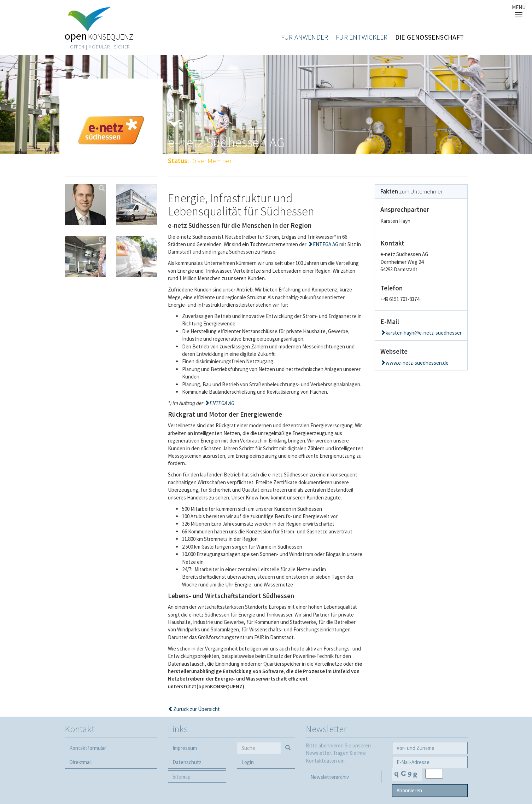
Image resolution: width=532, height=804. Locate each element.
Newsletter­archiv (330, 777)
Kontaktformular (88, 748)
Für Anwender (305, 37)
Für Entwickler (362, 37)
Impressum (185, 748)
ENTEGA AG (326, 244)
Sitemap (182, 777)
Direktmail (80, 762)
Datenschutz (187, 762)
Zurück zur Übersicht (197, 709)
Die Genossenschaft (430, 37)
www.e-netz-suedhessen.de (417, 363)
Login (248, 762)
